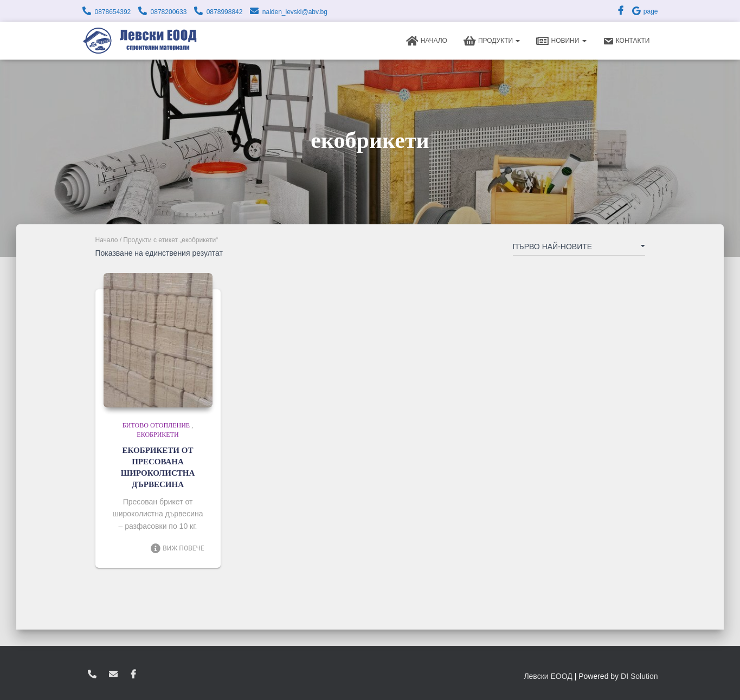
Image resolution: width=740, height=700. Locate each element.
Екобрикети (157, 435)
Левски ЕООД (548, 676)
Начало (427, 41)
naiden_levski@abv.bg (295, 12)
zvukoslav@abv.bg (113, 675)
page (645, 11)
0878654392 (113, 12)
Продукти (492, 41)
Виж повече (177, 548)
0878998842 (225, 12)
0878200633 (169, 12)
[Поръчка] (579, 249)
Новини (561, 41)
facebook (133, 675)
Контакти (626, 41)
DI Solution (639, 676)
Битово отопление (156, 425)
